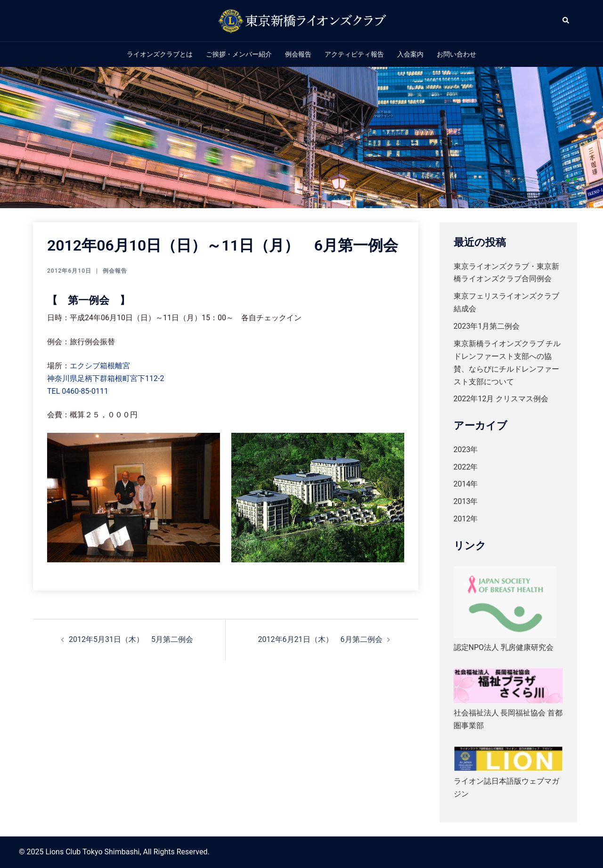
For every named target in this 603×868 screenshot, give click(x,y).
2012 (462, 519)
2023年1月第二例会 (487, 326)
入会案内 (410, 54)
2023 (462, 450)
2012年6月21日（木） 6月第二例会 (320, 639)
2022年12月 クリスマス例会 (501, 399)
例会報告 (298, 54)
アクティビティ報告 (354, 54)
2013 (462, 501)
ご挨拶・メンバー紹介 (239, 54)
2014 (462, 484)
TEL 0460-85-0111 (78, 391)
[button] (566, 21)
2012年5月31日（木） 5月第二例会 (131, 639)
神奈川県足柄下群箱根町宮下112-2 (106, 378)
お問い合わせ (456, 54)
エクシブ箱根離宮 (100, 366)
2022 (462, 467)
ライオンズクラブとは (160, 54)
